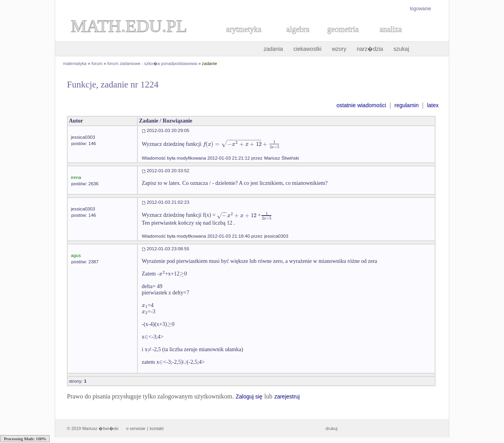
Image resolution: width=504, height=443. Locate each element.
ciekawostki (308, 49)
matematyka (75, 63)
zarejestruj (287, 396)
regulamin (407, 105)
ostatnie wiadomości (361, 105)
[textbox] (242, 144)
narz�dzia (370, 49)
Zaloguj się (249, 396)
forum (97, 63)
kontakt (157, 428)
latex (433, 105)
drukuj (332, 428)
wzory (339, 49)
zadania (273, 49)
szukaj (401, 49)
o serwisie (136, 428)
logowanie (421, 9)
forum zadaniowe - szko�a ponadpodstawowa (152, 63)
